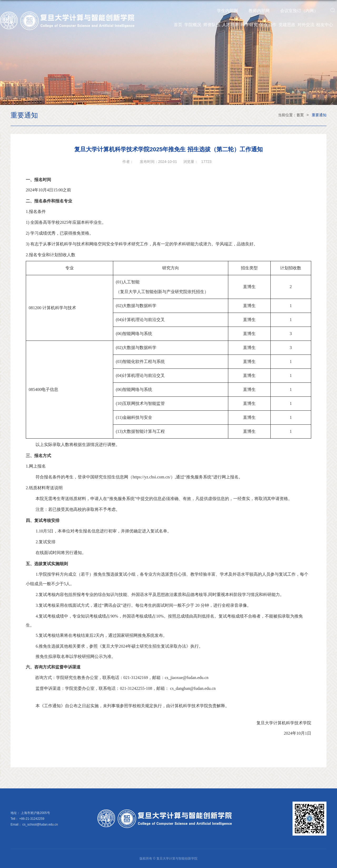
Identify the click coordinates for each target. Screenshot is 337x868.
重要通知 (319, 115)
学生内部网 (227, 11)
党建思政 (287, 25)
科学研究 (249, 25)
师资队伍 (212, 25)
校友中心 (325, 25)
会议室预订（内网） (299, 11)
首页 (178, 25)
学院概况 (193, 25)
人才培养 (230, 25)
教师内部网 (259, 11)
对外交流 (306, 25)
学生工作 (268, 25)
